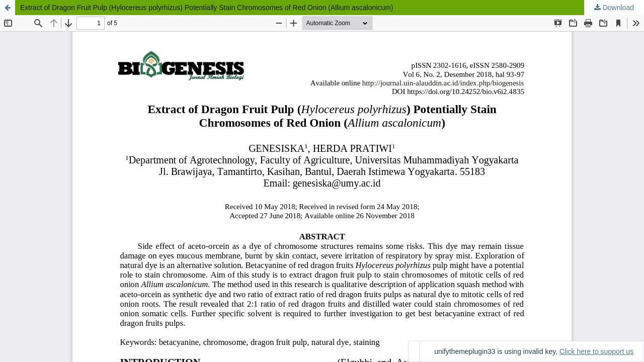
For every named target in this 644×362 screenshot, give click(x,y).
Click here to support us (596, 351)
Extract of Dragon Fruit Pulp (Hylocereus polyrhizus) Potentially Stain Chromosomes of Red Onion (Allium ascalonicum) (207, 8)
